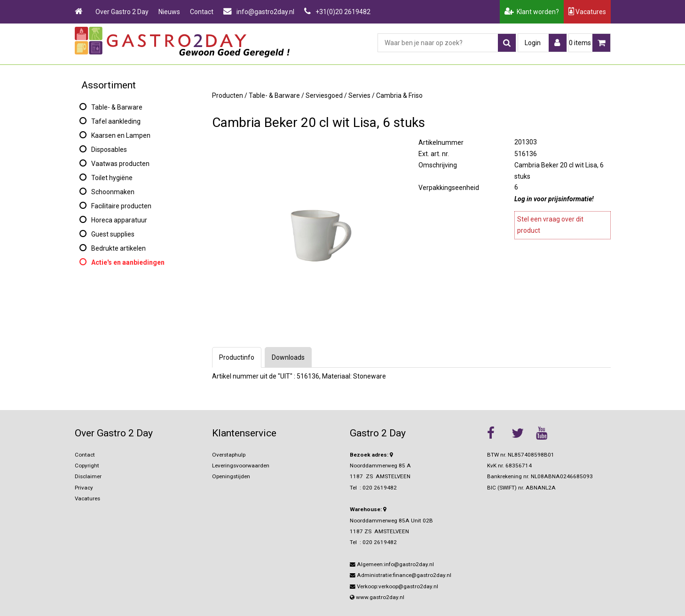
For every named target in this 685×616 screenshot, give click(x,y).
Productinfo (237, 357)
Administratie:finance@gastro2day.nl (401, 575)
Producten (228, 95)
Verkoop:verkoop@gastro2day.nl (394, 586)
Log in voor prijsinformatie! (554, 199)
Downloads (288, 357)
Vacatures (587, 12)
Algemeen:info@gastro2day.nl (392, 564)
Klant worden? (532, 12)
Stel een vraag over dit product (550, 225)
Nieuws (169, 12)
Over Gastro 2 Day (122, 12)
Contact (202, 12)
